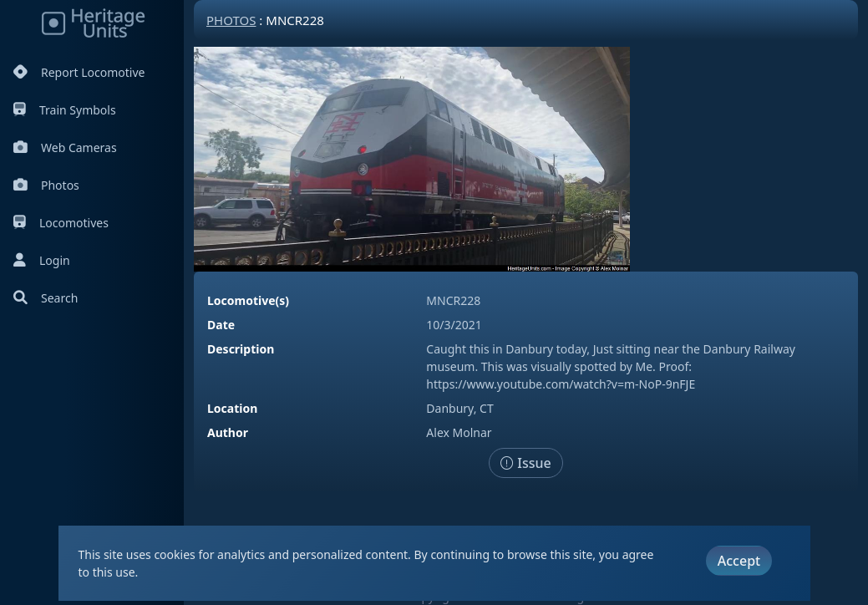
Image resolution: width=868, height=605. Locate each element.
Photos (46, 185)
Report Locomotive (79, 72)
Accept (739, 561)
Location (232, 408)
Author (228, 432)
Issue (526, 463)
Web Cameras (65, 147)
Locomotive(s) (248, 300)
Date (221, 325)
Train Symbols (65, 110)
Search (46, 298)
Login (42, 260)
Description (241, 349)
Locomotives (61, 223)
